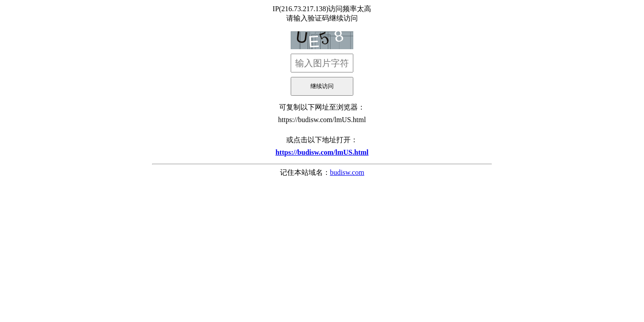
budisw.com (347, 172)
